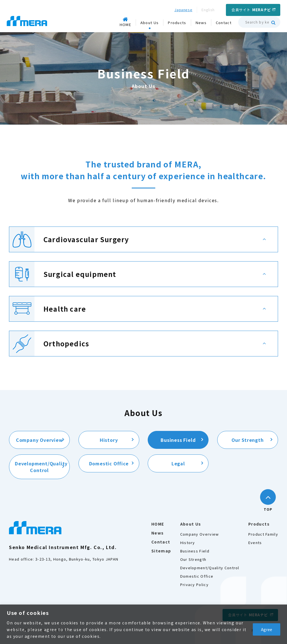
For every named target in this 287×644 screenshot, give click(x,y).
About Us (191, 524)
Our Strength (248, 440)
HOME (158, 524)
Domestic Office (109, 463)
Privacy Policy (194, 584)
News (158, 533)
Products (259, 524)
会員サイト (251, 10)
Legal (178, 463)
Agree (267, 629)
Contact (161, 542)
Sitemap (161, 551)
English (208, 10)
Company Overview (40, 440)
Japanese (183, 10)
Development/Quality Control (41, 467)
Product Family (263, 534)
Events (255, 542)
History (109, 440)
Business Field (178, 440)
